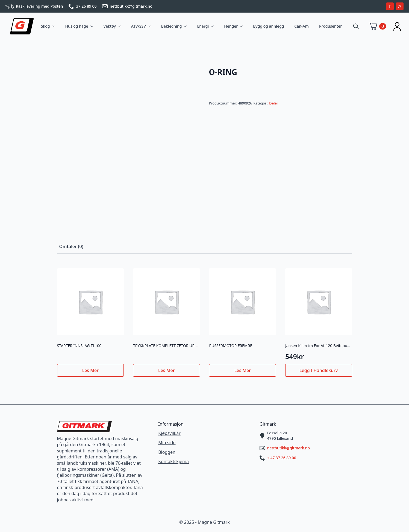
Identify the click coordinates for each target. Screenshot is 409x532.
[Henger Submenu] (242, 26)
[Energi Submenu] (213, 26)
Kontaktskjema (173, 461)
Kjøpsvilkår (169, 433)
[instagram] (400, 6)
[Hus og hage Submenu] (93, 26)
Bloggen (167, 452)
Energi (203, 26)
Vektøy (110, 26)
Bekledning (172, 26)
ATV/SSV (139, 26)
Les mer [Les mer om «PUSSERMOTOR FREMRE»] (243, 370)
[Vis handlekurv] (378, 26)
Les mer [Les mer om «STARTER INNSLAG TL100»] (90, 370)
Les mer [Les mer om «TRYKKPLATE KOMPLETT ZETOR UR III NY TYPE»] (166, 370)
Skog (45, 26)
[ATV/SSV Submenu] (151, 26)
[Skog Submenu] (55, 26)
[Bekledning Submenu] (186, 26)
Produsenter (330, 26)
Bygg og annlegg (268, 26)
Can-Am (301, 26)
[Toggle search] (356, 26)
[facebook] (390, 6)
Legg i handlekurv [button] (319, 370)
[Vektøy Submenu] (120, 26)
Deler (274, 103)
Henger (231, 26)
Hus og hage (77, 26)
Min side (167, 443)
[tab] (71, 246)
